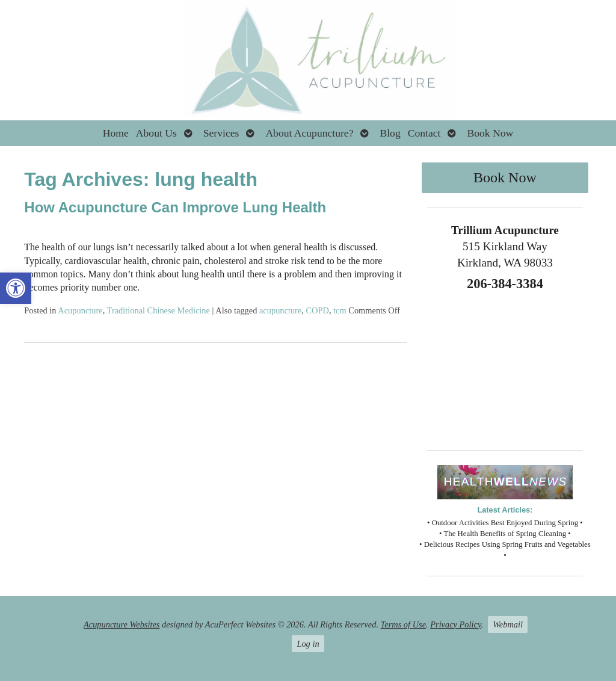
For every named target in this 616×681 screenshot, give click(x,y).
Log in (308, 644)
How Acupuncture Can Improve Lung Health (175, 207)
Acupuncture (80, 310)
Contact (424, 133)
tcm (340, 310)
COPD (318, 310)
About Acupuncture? (309, 133)
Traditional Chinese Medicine (159, 310)
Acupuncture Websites (122, 624)
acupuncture (280, 310)
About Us (156, 133)
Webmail (508, 624)
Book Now (490, 133)
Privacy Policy (455, 624)
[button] (16, 288)
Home (116, 133)
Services (221, 133)
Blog (390, 133)
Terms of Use (403, 624)
